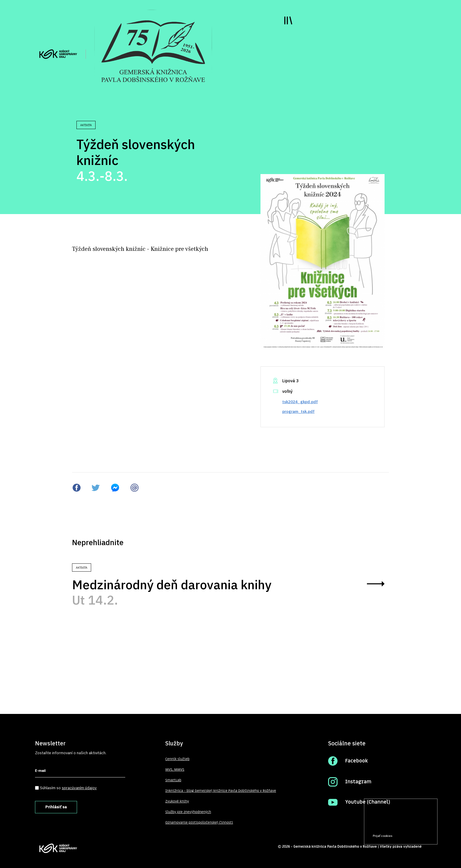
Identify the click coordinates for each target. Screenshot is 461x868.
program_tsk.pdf (298, 411)
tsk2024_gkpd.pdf (300, 402)
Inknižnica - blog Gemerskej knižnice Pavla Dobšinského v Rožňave (221, 791)
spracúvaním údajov (79, 788)
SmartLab (173, 780)
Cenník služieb (177, 759)
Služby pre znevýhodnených (188, 812)
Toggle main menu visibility (288, 20)
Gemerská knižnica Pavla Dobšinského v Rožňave (335, 847)
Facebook (357, 761)
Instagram (358, 782)
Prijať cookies (383, 836)
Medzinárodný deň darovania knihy (172, 585)
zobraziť (376, 584)
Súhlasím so (68, 788)
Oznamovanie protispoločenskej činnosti (199, 822)
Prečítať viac (414, 825)
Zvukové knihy (177, 801)
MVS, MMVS (175, 769)
